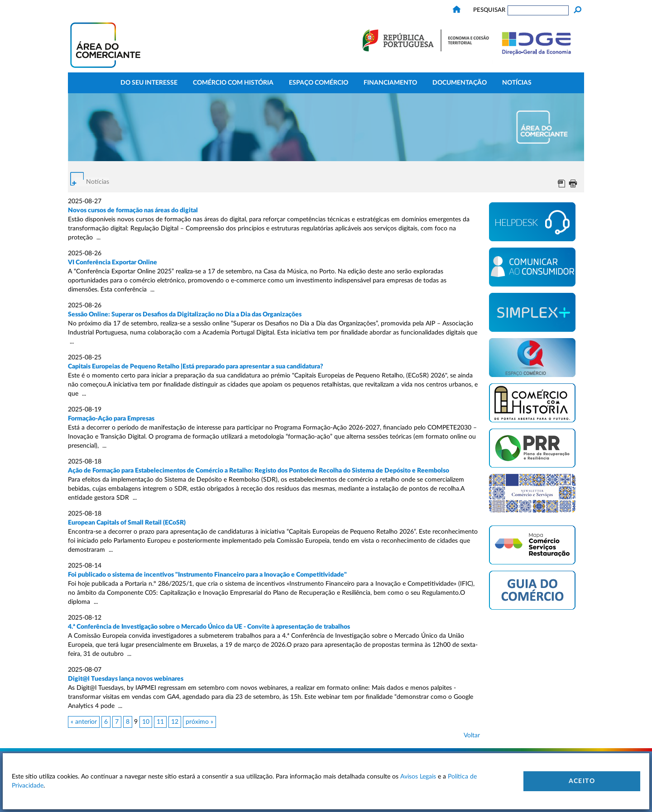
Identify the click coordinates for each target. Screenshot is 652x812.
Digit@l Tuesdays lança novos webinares (126, 679)
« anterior (84, 722)
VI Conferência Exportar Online (113, 263)
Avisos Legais (418, 777)
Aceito (582, 781)
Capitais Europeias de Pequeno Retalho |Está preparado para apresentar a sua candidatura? (196, 367)
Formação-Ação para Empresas (111, 419)
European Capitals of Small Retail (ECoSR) (127, 523)
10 (146, 722)
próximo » (199, 722)
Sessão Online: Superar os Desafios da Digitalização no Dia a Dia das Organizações (185, 315)
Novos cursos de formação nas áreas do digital (133, 210)
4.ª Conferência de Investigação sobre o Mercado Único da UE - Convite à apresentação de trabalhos (209, 627)
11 (160, 722)
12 (175, 722)
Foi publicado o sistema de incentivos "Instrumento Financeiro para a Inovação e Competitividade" (207, 575)
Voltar (472, 736)
